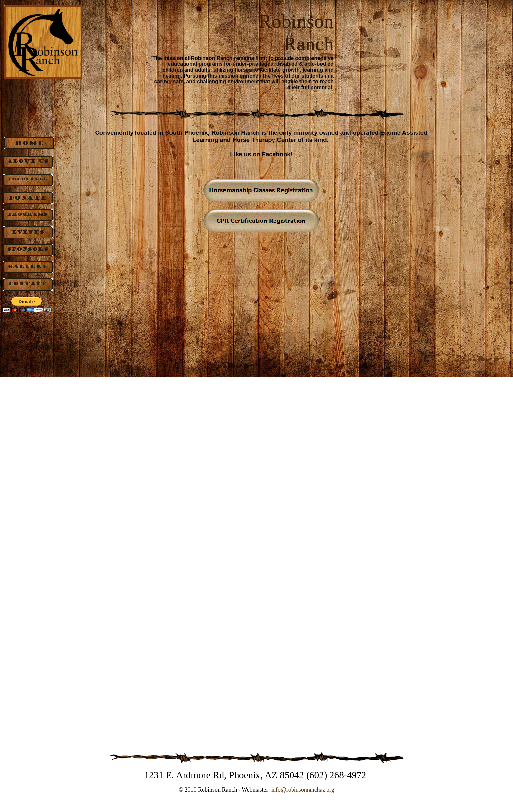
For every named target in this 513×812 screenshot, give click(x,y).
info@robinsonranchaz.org (303, 790)
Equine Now (16, 320)
